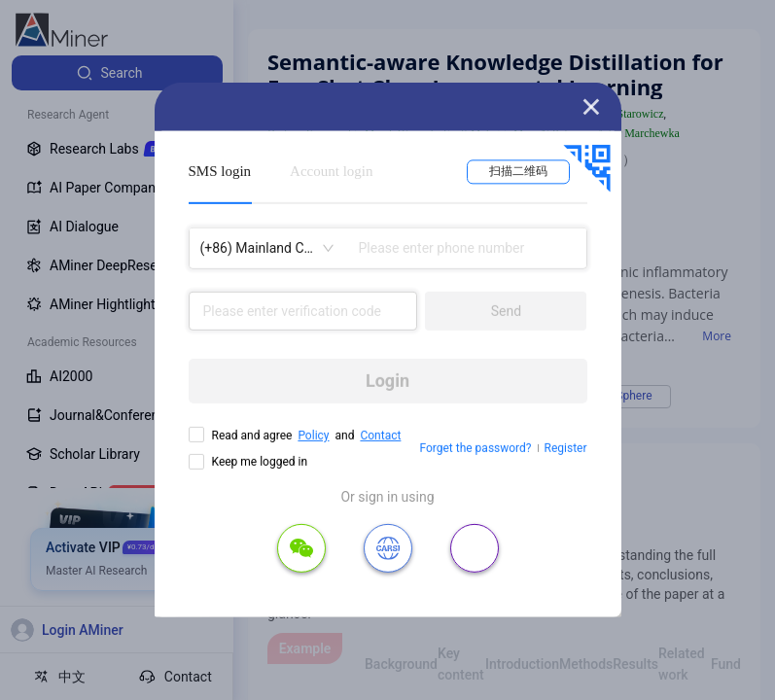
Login (387, 381)
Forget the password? (475, 448)
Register (566, 448)
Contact (380, 436)
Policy (313, 436)
